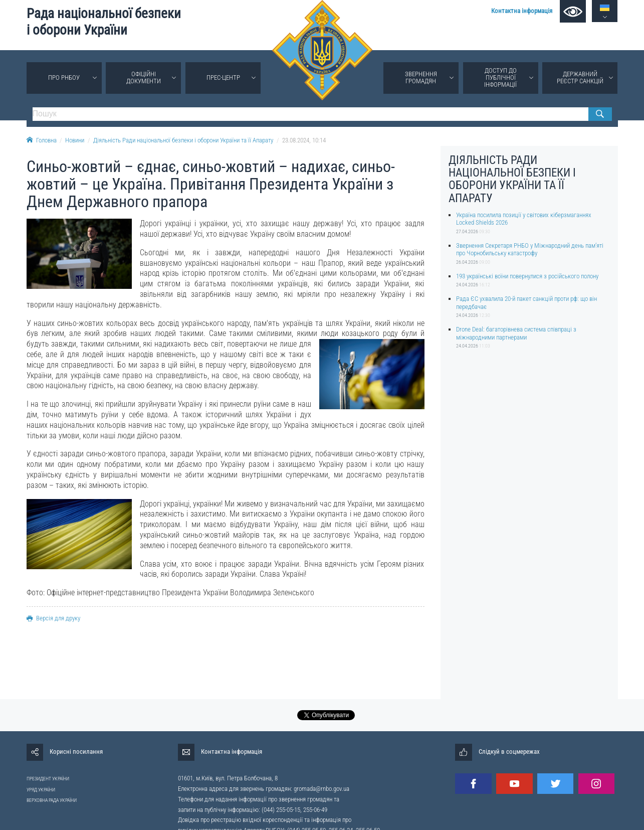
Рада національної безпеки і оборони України (104, 22)
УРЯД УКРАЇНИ (41, 790)
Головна (42, 140)
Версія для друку (53, 618)
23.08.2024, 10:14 (304, 140)
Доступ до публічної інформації (500, 77)
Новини (75, 140)
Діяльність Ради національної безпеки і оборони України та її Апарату (183, 140)
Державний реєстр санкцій (580, 77)
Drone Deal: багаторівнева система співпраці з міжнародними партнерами (516, 333)
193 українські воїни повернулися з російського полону (527, 276)
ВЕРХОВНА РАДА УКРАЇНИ (52, 800)
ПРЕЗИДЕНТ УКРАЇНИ (48, 779)
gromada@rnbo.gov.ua (321, 789)
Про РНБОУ (64, 77)
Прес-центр (223, 77)
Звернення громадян (421, 77)
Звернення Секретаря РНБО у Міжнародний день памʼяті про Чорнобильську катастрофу (530, 249)
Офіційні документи (144, 77)
